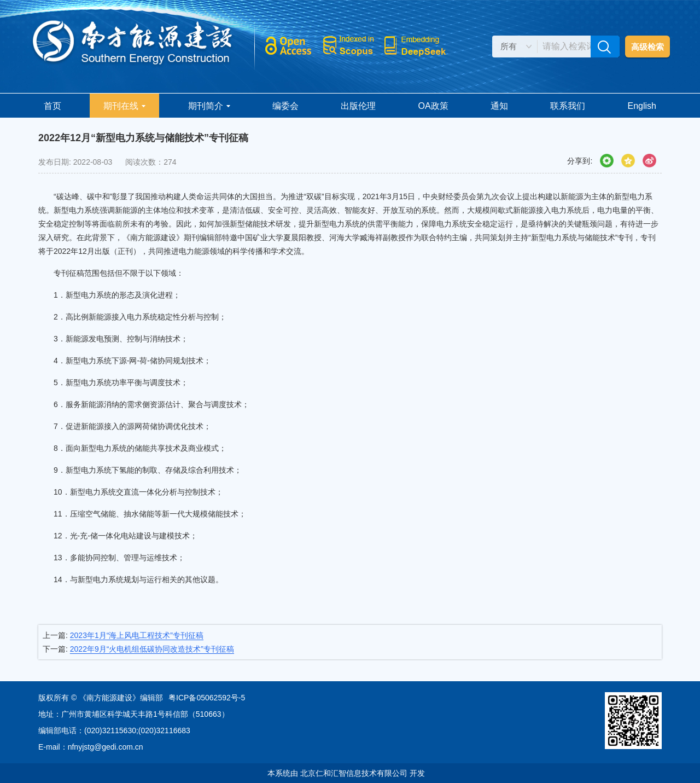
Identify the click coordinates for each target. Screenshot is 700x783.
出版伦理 (358, 106)
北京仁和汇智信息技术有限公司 (354, 773)
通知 (499, 106)
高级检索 (647, 47)
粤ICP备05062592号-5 (207, 698)
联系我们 (568, 106)
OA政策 (433, 106)
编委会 (285, 106)
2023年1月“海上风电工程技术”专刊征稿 (137, 635)
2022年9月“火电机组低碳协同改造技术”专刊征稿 (152, 649)
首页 (52, 106)
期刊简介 (209, 106)
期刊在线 (124, 106)
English (642, 106)
